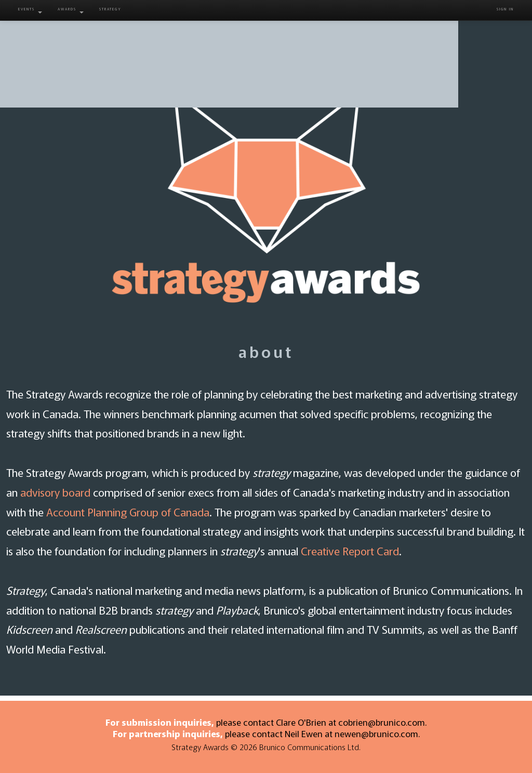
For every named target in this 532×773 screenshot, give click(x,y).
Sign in (505, 9)
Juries (311, 37)
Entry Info (231, 37)
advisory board (55, 492)
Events (30, 10)
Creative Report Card (350, 551)
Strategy (110, 9)
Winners (391, 37)
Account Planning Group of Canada (128, 512)
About (151, 37)
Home (66, 37)
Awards (71, 10)
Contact (466, 37)
